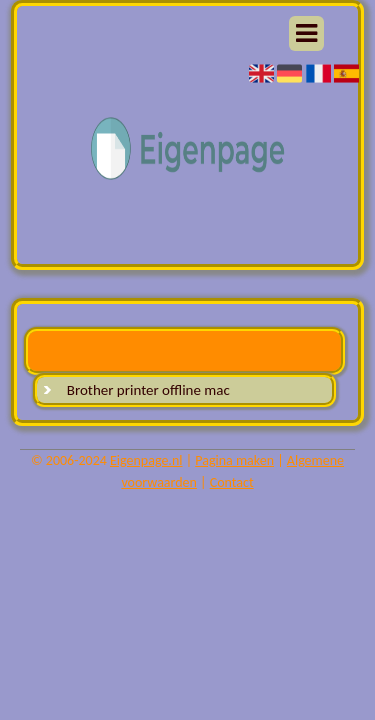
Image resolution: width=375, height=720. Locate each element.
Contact (232, 482)
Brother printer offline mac (148, 390)
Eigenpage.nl (146, 460)
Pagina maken (234, 460)
